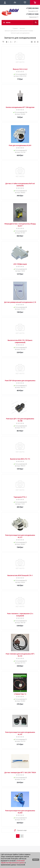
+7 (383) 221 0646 (32, 14)
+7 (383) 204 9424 (32, 8)
